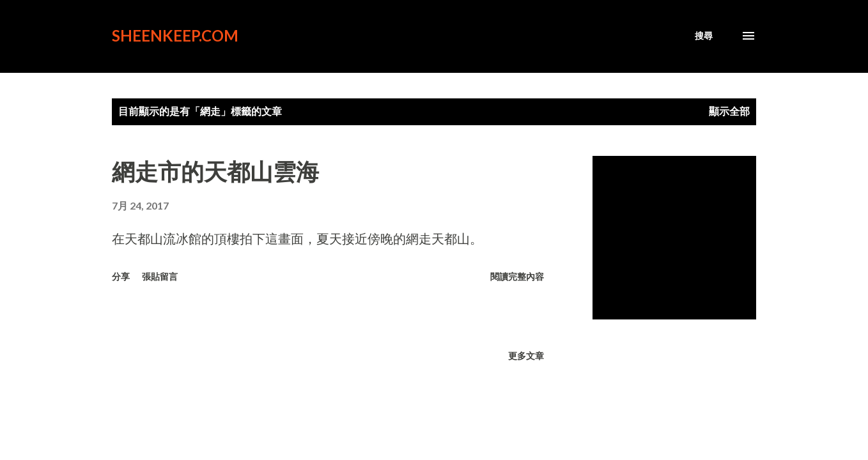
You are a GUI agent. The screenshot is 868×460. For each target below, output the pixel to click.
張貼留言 (160, 276)
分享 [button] (121, 276)
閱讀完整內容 (517, 276)
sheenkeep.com (175, 35)
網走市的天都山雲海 (215, 171)
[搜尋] (704, 36)
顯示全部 (729, 111)
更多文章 (526, 356)
